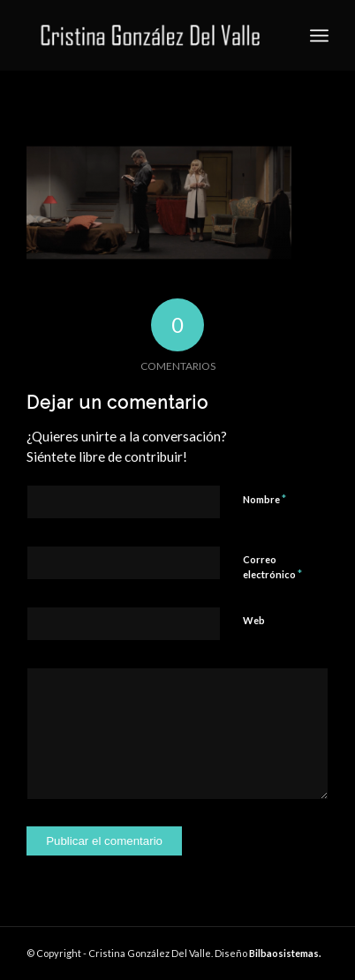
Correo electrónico (272, 568)
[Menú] (319, 35)
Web (254, 620)
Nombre (264, 499)
